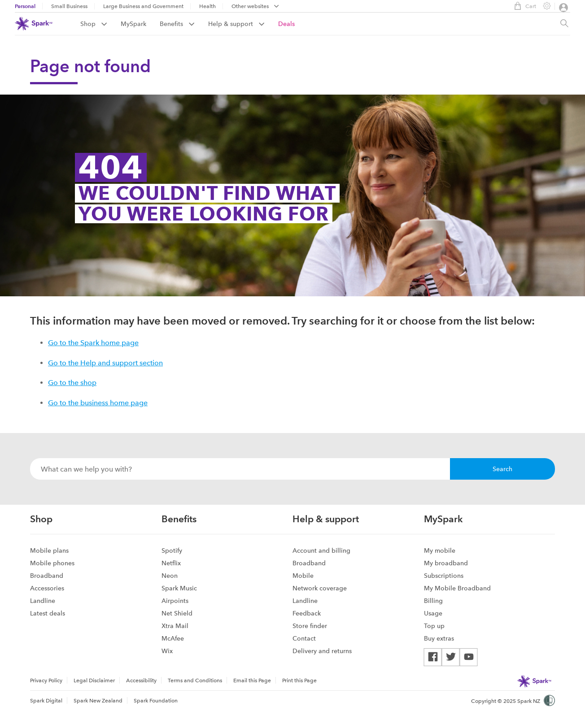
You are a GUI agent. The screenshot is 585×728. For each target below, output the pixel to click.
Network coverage (320, 588)
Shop (94, 24)
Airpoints (175, 601)
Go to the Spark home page (93, 343)
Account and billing (321, 550)
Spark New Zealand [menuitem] (98, 701)
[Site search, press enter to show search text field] (564, 24)
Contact (304, 638)
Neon (170, 576)
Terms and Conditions (195, 680)
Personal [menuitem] (25, 6)
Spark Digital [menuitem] (46, 701)
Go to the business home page (98, 403)
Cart (523, 6)
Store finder (310, 626)
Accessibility (141, 680)
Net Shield (177, 613)
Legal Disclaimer (94, 680)
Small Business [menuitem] (69, 6)
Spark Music (179, 588)
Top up (434, 626)
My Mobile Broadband (457, 588)
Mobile (303, 576)
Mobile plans (49, 550)
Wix (167, 651)
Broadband (47, 576)
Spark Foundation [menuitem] (156, 701)
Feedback (307, 613)
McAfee (173, 638)
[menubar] (255, 7)
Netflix (171, 563)
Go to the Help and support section (105, 363)
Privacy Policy (46, 680)
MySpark (133, 24)
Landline (43, 601)
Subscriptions (444, 576)
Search (502, 469)
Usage (433, 613)
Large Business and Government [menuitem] (143, 6)
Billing (433, 601)
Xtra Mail (175, 626)
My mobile (440, 550)
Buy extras (439, 638)
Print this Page (299, 680)
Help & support (236, 24)
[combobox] (240, 469)
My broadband (446, 563)
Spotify (172, 550)
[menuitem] (100, 24)
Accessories (47, 588)
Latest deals (48, 613)
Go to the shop (72, 383)
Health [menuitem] (207, 6)
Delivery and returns (322, 651)
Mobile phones (52, 563)
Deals (286, 24)
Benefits (177, 24)
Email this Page (252, 680)
